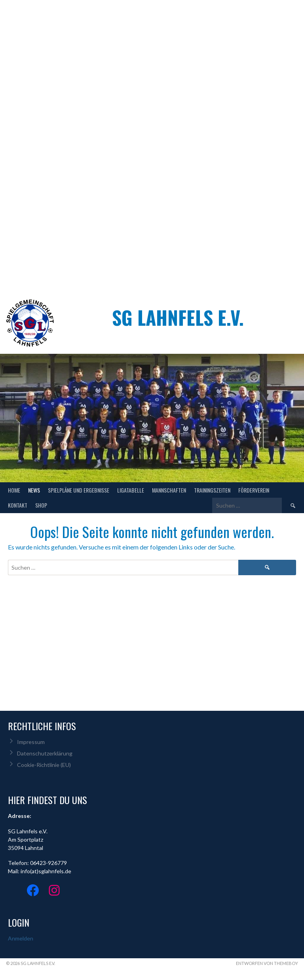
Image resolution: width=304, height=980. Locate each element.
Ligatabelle (131, 490)
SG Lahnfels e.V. (178, 317)
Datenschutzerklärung (45, 753)
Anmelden (21, 938)
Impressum (31, 742)
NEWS (34, 490)
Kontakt (18, 505)
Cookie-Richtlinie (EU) (44, 765)
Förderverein (254, 490)
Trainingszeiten (212, 490)
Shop (41, 505)
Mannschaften (169, 490)
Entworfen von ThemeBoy (267, 963)
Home (14, 490)
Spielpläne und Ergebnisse (79, 490)
